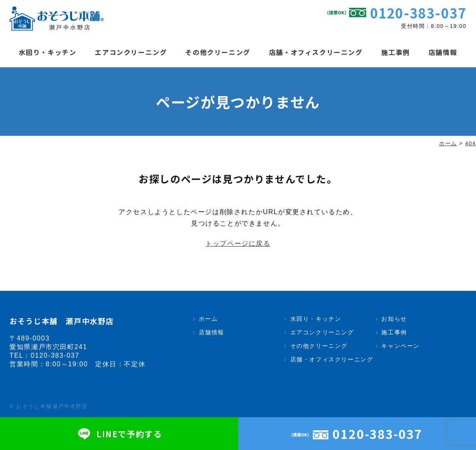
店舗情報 (443, 52)
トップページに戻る (238, 243)
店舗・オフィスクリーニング (316, 52)
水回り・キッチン (48, 52)
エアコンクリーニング (131, 52)
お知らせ (394, 319)
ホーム (208, 319)
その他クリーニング (218, 52)
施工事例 (396, 52)
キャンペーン (401, 346)
